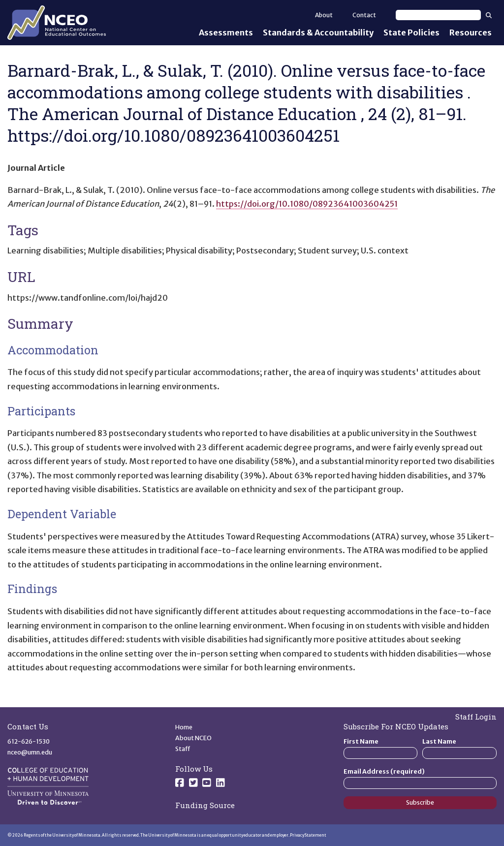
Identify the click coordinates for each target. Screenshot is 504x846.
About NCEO (193, 738)
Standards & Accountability (318, 32)
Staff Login (476, 717)
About (324, 15)
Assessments (226, 32)
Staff (183, 749)
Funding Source (205, 805)
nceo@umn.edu (30, 752)
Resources (471, 32)
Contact (364, 15)
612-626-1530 (29, 741)
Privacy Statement (308, 835)
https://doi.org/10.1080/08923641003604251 (307, 204)
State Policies (411, 32)
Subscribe (420, 802)
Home (184, 727)
